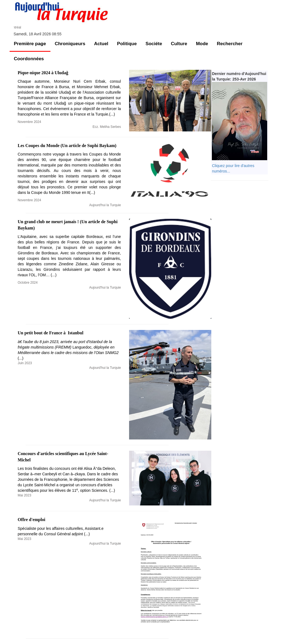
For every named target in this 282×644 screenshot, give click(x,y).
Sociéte (154, 44)
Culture (179, 44)
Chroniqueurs (70, 44)
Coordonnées (29, 59)
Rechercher (230, 44)
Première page (30, 44)
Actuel (101, 44)
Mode (202, 44)
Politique (127, 44)
